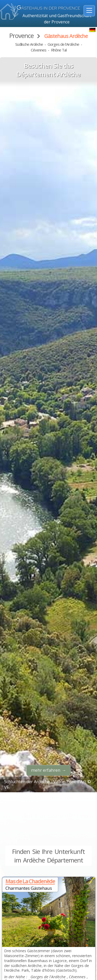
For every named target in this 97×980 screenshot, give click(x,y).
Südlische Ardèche (29, 44)
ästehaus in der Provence (48, 8)
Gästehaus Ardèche (66, 36)
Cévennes (39, 50)
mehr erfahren (46, 770)
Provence (21, 35)
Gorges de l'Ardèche (63, 44)
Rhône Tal (59, 50)
